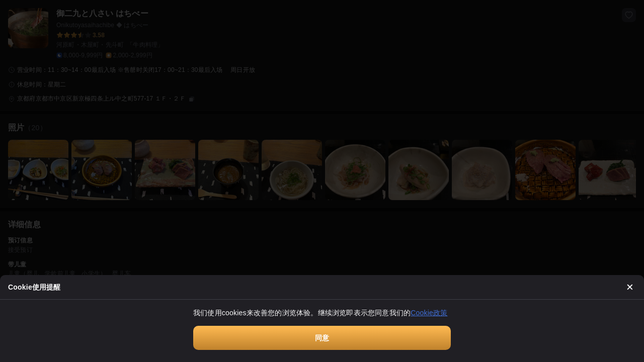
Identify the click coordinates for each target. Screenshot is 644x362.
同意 (322, 338)
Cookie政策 (429, 313)
